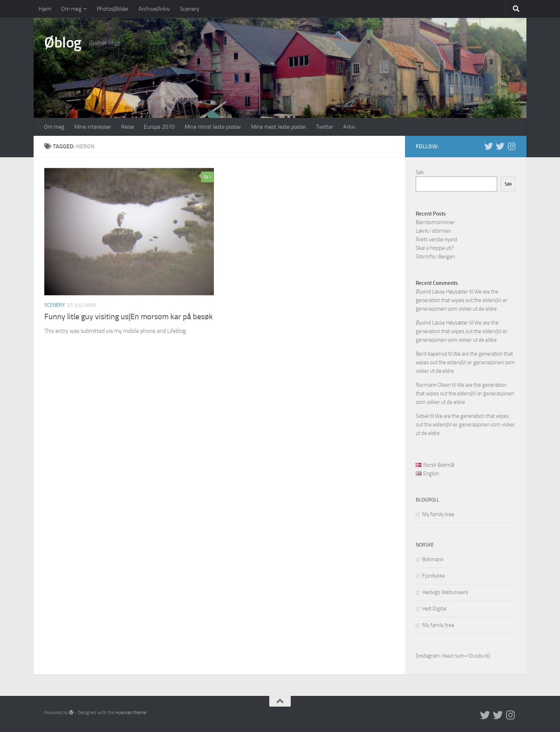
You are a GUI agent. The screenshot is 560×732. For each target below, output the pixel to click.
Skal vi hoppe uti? (435, 248)
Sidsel (422, 416)
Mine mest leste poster (279, 127)
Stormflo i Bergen (435, 257)
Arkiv (349, 127)
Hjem (45, 9)
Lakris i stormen (433, 231)
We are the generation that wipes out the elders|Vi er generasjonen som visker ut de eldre (462, 300)
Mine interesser (93, 127)
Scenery (190, 9)
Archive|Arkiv (154, 9)
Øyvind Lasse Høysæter (442, 292)
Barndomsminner (435, 222)
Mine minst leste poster (213, 127)
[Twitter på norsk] (500, 146)
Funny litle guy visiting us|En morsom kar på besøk (129, 317)
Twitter (325, 127)
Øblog (63, 43)
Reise (127, 127)
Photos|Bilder (113, 9)
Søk (420, 172)
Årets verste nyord (436, 239)
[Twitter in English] (489, 146)
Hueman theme (131, 713)
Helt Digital (434, 609)
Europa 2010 (159, 127)
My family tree (438, 514)
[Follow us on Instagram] (511, 146)
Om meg (71, 9)
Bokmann (433, 559)
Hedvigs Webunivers (445, 592)
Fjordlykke (434, 576)
